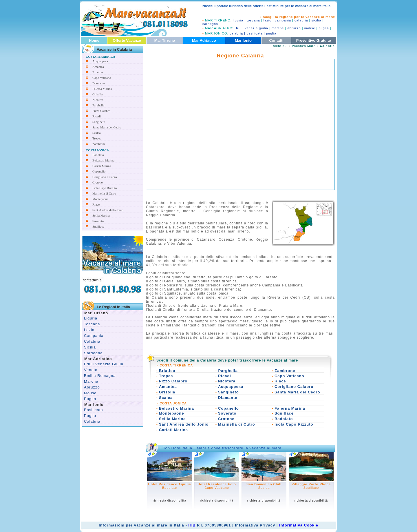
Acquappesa (100, 61)
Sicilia (90, 347)
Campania (94, 336)
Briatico (97, 72)
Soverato (98, 221)
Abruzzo (92, 387)
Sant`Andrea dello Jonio (108, 210)
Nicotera (98, 100)
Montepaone (100, 199)
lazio (268, 20)
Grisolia (97, 94)
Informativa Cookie (299, 525)
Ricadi (97, 116)
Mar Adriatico (204, 40)
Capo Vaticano (102, 78)
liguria (238, 20)
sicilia (317, 20)
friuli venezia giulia (252, 28)
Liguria (91, 318)
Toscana (92, 324)
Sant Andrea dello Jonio (184, 424)
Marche (91, 381)
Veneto (91, 370)
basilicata (255, 33)
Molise (90, 393)
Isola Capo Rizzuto (105, 188)
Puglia (90, 399)
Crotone (97, 182)
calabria (301, 20)
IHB (192, 525)
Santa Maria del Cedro (107, 127)
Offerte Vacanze (127, 40)
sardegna (210, 24)
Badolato (98, 155)
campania (283, 20)
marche (278, 28)
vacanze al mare (151, 525)
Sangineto (99, 122)
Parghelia (98, 105)
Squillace (98, 226)
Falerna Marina (102, 89)
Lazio (89, 330)
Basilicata (94, 410)
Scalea (97, 133)
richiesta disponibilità (170, 501)
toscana (253, 20)
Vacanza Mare (304, 46)
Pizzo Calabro (101, 111)
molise (310, 28)
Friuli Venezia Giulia (104, 364)
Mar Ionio (243, 40)
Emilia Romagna (100, 376)
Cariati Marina (102, 166)
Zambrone (99, 144)
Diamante (99, 83)
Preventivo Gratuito (314, 40)
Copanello (99, 171)
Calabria (92, 341)
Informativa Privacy (255, 525)
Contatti (276, 40)
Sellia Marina (101, 215)
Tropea (97, 138)
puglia (324, 28)
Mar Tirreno (165, 40)
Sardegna (93, 353)
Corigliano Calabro (105, 177)
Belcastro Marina (103, 160)
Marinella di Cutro (104, 193)
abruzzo (294, 28)
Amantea (98, 67)
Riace (96, 204)
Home (94, 40)
